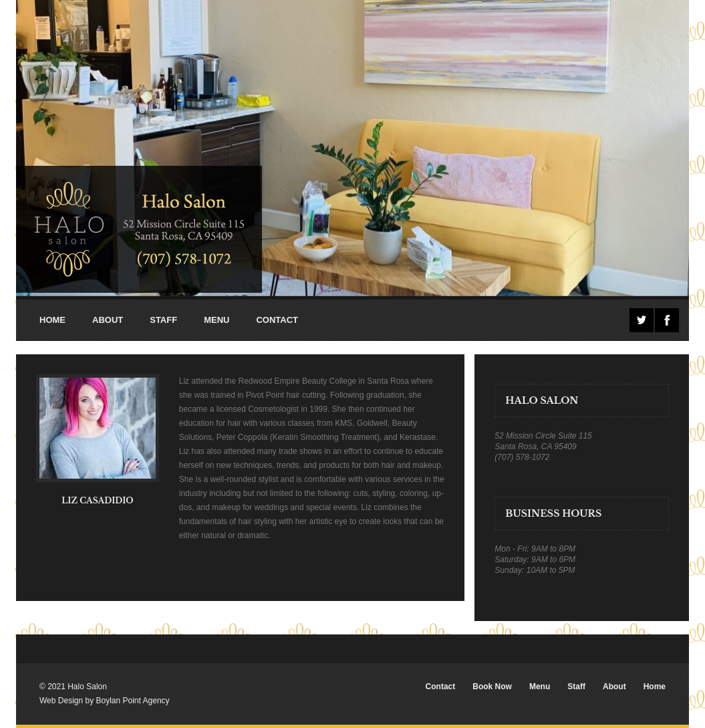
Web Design (61, 701)
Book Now (492, 687)
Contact (441, 687)
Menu (540, 687)
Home (655, 687)
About (614, 687)
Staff (576, 687)
